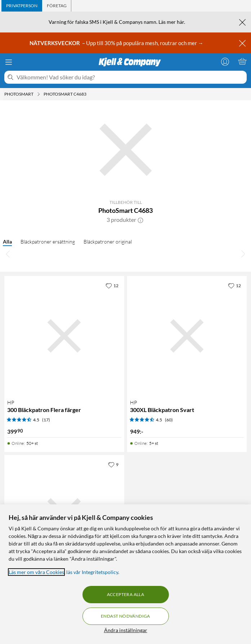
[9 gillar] (113, 464)
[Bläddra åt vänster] (8, 254)
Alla (7, 242)
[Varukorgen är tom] (242, 61)
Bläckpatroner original (108, 242)
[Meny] (9, 62)
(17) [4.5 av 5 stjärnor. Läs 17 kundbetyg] (46, 420)
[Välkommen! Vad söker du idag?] (130, 77)
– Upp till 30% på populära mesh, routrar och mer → (117, 43)
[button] (140, 220)
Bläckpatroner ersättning (48, 242)
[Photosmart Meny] (39, 94)
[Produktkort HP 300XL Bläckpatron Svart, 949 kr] (187, 336)
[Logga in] (225, 61)
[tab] (22, 6)
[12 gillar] (112, 285)
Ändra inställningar (126, 630)
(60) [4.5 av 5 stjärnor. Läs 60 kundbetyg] (169, 420)
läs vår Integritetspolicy (92, 572)
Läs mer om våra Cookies (36, 572)
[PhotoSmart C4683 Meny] (89, 94)
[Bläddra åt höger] (243, 254)
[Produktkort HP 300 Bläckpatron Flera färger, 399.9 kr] (64, 336)
